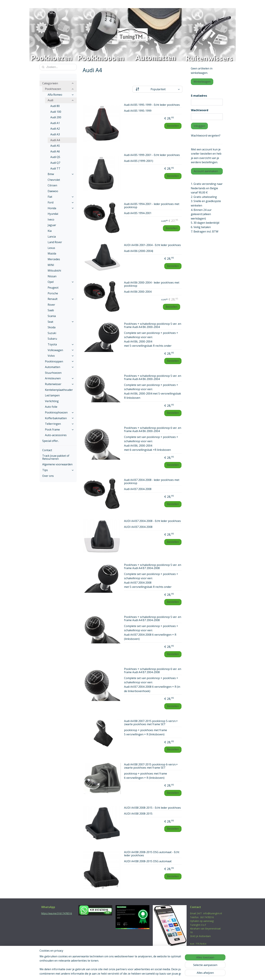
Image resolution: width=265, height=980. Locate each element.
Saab (51, 310)
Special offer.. (51, 441)
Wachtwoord (200, 110)
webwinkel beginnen (138, 974)
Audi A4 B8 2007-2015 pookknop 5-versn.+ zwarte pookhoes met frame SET (151, 723)
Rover (51, 305)
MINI (51, 265)
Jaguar (52, 225)
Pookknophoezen (59, 412)
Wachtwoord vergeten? (206, 136)
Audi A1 (55, 123)
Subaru (52, 339)
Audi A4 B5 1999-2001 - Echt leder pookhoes (152, 155)
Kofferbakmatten (59, 418)
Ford (61, 202)
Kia (50, 231)
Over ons (48, 476)
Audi (61, 100)
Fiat (61, 197)
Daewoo (53, 191)
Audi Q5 (55, 157)
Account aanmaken (206, 171)
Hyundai (53, 214)
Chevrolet (54, 180)
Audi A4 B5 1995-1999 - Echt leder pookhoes (152, 105)
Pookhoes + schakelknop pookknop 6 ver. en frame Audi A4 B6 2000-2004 (153, 430)
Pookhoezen (59, 89)
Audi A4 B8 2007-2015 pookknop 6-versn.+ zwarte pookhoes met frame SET (151, 766)
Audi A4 (55, 140)
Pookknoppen (59, 361)
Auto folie (51, 407)
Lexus (51, 248)
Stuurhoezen (53, 373)
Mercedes (54, 259)
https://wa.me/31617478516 (57, 913)
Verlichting (52, 401)
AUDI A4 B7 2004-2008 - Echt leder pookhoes (152, 521)
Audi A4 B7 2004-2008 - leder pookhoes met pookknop (152, 482)
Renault (61, 299)
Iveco (51, 219)
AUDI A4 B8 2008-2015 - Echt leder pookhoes (152, 808)
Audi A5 (55, 146)
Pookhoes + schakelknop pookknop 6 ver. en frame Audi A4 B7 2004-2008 (153, 671)
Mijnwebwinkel (168, 974)
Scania (52, 316)
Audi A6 (55, 151)
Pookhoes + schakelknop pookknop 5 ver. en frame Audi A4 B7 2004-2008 (153, 567)
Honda (61, 208)
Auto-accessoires (56, 435)
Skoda (52, 327)
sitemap (118, 974)
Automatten (59, 367)
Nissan (52, 276)
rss (125, 974)
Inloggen (199, 126)
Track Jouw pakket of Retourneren (56, 457)
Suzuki (52, 333)
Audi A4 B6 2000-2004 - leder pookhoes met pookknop (152, 284)
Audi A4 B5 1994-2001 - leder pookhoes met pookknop (152, 206)
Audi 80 (55, 106)
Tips (58, 470)
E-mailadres (199, 96)
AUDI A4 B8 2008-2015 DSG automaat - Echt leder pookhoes (152, 854)
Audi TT (55, 168)
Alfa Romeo (61, 95)
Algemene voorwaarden (57, 464)
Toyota (61, 344)
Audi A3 (55, 134)
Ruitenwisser (59, 384)
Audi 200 (56, 117)
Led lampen (52, 395)
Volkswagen (61, 350)
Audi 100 (56, 112)
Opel (61, 282)
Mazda (52, 253)
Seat (61, 322)
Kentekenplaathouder (59, 390)
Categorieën (58, 83)
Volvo (61, 356)
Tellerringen (59, 424)
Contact (47, 450)
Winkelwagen (202, 82)
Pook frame (59, 430)
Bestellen (173, 126)
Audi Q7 (55, 163)
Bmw (61, 174)
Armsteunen (59, 378)
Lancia (52, 237)
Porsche (53, 293)
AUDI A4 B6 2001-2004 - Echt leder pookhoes (152, 245)
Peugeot (53, 288)
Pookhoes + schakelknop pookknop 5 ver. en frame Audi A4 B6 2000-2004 (153, 326)
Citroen (52, 185)
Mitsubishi (54, 271)
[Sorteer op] (157, 89)
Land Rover (55, 242)
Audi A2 (55, 129)
